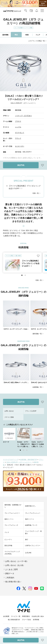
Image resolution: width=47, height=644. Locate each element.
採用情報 (36, 620)
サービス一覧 (16, 616)
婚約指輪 (18, 110)
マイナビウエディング (11, 459)
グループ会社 (27, 620)
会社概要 (6, 616)
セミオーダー (20, 146)
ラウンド (18, 138)
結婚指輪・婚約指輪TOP (29, 459)
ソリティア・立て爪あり (23, 116)
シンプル (18, 127)
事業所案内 (26, 616)
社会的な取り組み (38, 616)
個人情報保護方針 (14, 620)
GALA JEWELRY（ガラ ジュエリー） (19, 462)
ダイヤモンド (20, 133)
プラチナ (18, 121)
